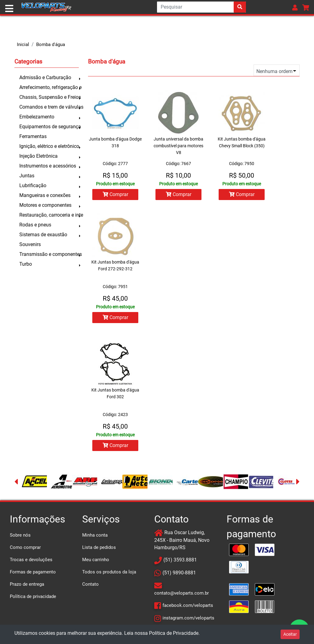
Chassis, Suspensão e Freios (49, 97)
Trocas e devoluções (31, 560)
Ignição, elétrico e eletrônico (49, 146)
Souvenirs (30, 244)
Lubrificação (33, 185)
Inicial (23, 44)
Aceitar (290, 634)
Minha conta (95, 535)
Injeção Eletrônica (38, 156)
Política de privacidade (33, 596)
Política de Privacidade (174, 633)
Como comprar (25, 547)
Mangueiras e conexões (45, 195)
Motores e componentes (45, 205)
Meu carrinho (96, 560)
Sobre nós (20, 535)
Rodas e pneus (35, 225)
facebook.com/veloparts (188, 605)
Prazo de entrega (27, 584)
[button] (295, 8)
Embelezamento (37, 117)
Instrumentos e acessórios (48, 166)
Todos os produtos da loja (109, 572)
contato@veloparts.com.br (182, 593)
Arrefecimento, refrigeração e (49, 87)
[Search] (201, 7)
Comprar (115, 194)
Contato (90, 584)
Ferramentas (33, 136)
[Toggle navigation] (9, 9)
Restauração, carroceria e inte (49, 215)
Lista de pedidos (99, 547)
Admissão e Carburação (45, 77)
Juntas (27, 176)
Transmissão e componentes (49, 254)
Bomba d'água (51, 44)
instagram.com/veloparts (188, 618)
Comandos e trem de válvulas (49, 107)
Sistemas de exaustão (43, 235)
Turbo (26, 264)
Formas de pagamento (33, 572)
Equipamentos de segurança (49, 127)
